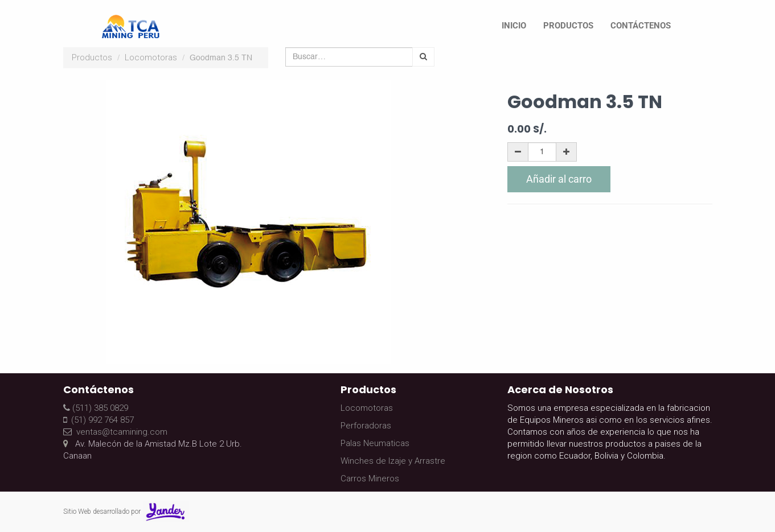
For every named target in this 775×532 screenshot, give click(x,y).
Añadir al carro (559, 179)
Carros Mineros (370, 479)
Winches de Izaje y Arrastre (393, 461)
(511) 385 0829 (96, 408)
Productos (92, 57)
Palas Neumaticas (375, 443)
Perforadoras (366, 426)
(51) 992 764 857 (99, 420)
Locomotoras (151, 57)
